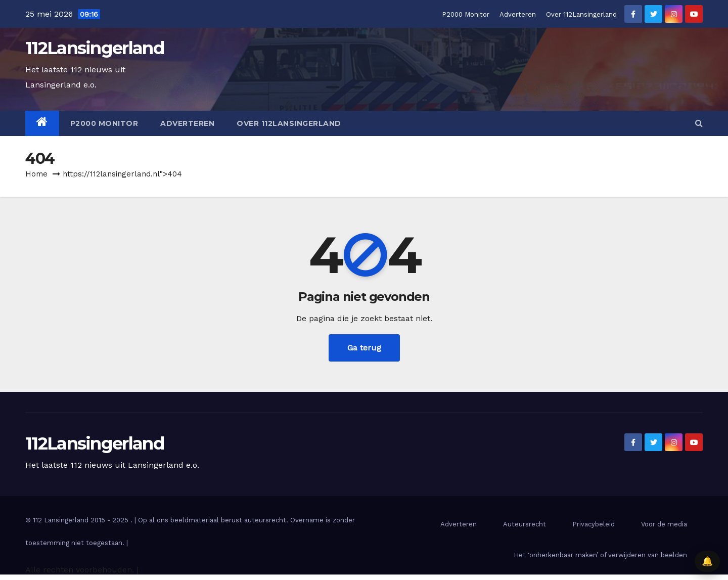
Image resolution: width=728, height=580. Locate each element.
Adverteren (518, 14)
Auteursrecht (525, 524)
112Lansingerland (95, 48)
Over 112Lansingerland (581, 14)
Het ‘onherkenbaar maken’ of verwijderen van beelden (600, 555)
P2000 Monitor (466, 14)
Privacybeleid (594, 524)
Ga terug (364, 348)
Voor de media (664, 524)
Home (36, 174)
